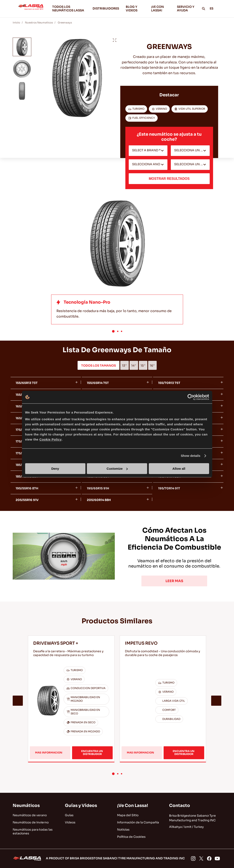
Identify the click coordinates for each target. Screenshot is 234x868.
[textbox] (148, 151)
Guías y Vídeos (81, 806)
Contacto (180, 806)
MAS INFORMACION (51, 748)
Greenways (65, 23)
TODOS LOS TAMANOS (99, 366)
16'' (152, 366)
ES (214, 8)
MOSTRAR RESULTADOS (169, 179)
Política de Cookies (131, 837)
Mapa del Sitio (128, 815)
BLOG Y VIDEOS (135, 9)
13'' (124, 366)
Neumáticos (26, 806)
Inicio (16, 23)
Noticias (123, 830)
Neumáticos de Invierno (31, 822)
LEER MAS (174, 581)
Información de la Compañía (138, 822)
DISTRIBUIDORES (106, 8)
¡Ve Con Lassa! (133, 806)
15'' (143, 366)
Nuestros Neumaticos (39, 23)
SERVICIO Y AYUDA (186, 9)
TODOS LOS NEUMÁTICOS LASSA (68, 9)
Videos (70, 822)
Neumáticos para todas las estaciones (33, 831)
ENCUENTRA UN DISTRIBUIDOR (92, 745)
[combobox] (148, 151)
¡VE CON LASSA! (161, 9)
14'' (134, 366)
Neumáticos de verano (30, 815)
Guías (69, 815)
